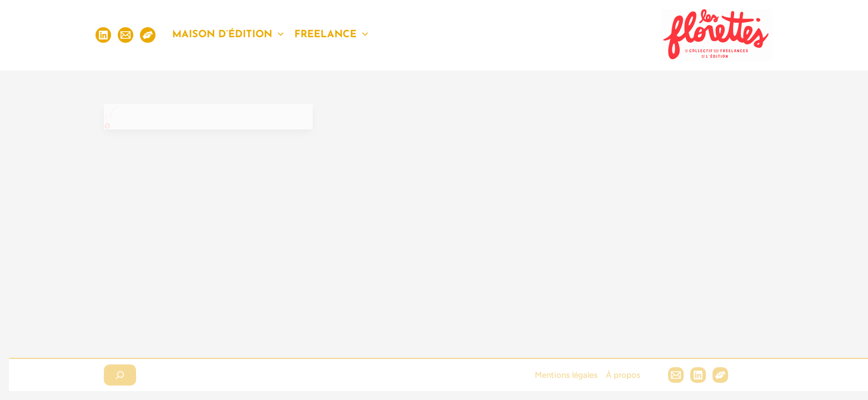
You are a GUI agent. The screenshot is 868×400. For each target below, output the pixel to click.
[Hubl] (720, 375)
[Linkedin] (103, 35)
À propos (623, 375)
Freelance (331, 35)
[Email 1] (676, 375)
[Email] (126, 35)
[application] (278, 35)
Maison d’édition (228, 35)
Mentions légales (566, 375)
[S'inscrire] (148, 35)
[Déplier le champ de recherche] (120, 375)
